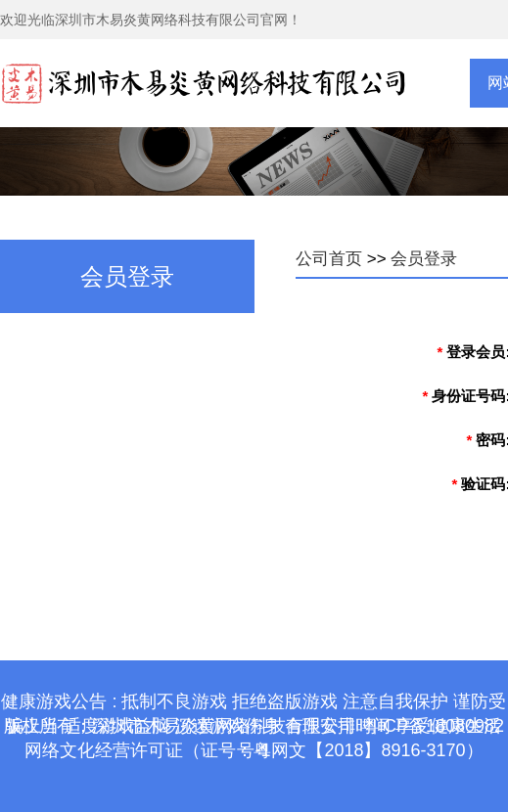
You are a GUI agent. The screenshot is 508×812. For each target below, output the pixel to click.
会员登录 (424, 259)
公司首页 (329, 259)
